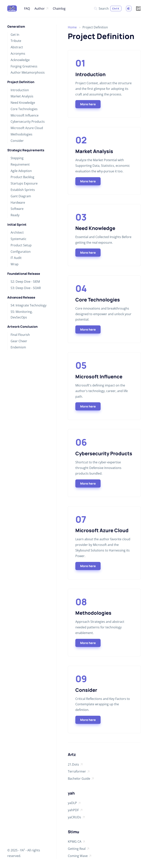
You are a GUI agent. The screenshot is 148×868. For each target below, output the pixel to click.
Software (17, 209)
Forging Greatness (24, 66)
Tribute (16, 41)
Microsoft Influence (25, 115)
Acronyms (18, 54)
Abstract (17, 47)
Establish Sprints (23, 190)
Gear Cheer (19, 341)
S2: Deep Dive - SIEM (25, 282)
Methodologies (21, 134)
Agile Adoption (21, 171)
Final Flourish (20, 335)
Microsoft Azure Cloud (27, 128)
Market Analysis (22, 96)
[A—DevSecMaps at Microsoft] (12, 9)
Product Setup (21, 245)
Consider (17, 141)
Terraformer (79, 772)
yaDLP (74, 803)
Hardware (18, 203)
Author (41, 9)
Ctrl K (116, 9)
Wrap (15, 264)
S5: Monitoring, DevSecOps (22, 314)
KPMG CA (76, 842)
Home (72, 27)
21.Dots (75, 765)
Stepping (17, 158)
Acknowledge (20, 60)
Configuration (21, 252)
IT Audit (16, 258)
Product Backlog (22, 177)
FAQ (27, 9)
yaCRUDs (76, 818)
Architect (17, 232)
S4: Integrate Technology (29, 305)
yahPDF (75, 810)
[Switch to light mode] (129, 9)
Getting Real (78, 849)
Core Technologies (24, 109)
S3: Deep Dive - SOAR (26, 288)
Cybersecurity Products (28, 122)
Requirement (20, 164)
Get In (15, 35)
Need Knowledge (23, 103)
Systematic (18, 239)
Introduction (20, 90)
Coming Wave (79, 856)
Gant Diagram (21, 196)
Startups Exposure (24, 183)
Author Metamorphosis (28, 72)
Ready (15, 215)
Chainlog (59, 9)
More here (88, 104)
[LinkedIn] (138, 9)
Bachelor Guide (81, 779)
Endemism (18, 347)
